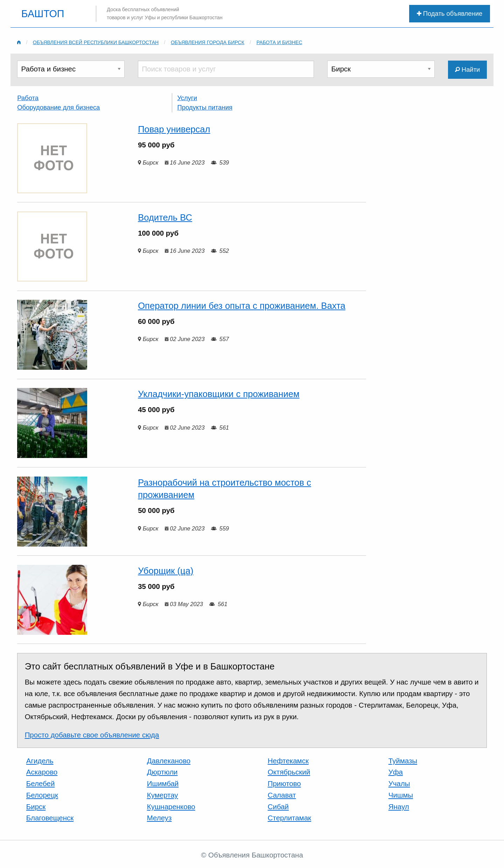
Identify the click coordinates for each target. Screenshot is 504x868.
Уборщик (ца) (166, 571)
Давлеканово (169, 761)
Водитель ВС (165, 217)
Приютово (284, 783)
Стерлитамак (289, 818)
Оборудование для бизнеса (58, 107)
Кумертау (163, 795)
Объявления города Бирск (208, 42)
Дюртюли (162, 772)
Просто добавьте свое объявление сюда (92, 735)
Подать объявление (450, 13)
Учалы (399, 783)
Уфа (396, 772)
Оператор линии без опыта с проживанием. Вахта (242, 306)
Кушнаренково (171, 807)
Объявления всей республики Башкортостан (96, 42)
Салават (282, 795)
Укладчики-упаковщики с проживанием (219, 394)
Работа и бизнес (279, 42)
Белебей (41, 783)
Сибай (278, 807)
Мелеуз (159, 818)
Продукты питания (205, 107)
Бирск (36, 807)
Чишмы (401, 795)
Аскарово (42, 772)
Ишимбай (163, 783)
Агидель (40, 761)
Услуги (187, 98)
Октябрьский (289, 772)
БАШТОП (43, 14)
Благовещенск (50, 818)
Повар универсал (174, 129)
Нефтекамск (288, 761)
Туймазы (403, 761)
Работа (28, 98)
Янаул (399, 807)
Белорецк (42, 795)
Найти (468, 70)
